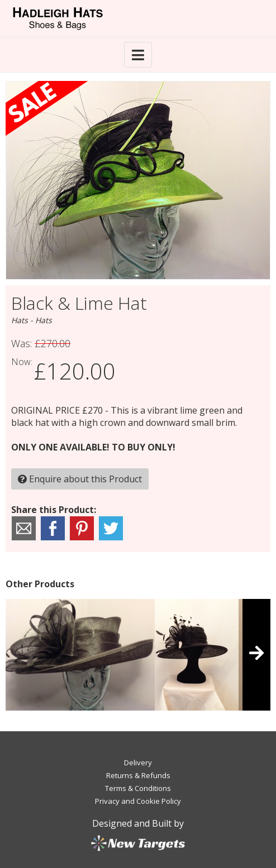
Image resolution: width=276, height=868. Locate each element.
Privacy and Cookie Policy (138, 801)
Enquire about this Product (80, 479)
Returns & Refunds (138, 775)
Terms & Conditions (138, 788)
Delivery (138, 763)
